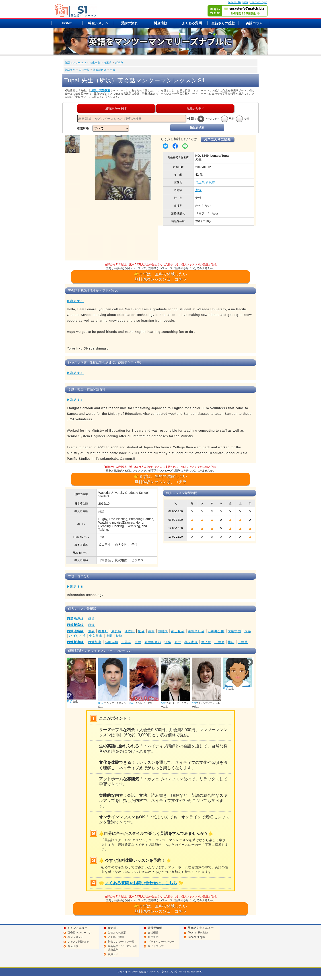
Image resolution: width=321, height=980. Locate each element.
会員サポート (116, 954)
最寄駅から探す (116, 108)
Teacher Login (259, 2)
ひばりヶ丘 (77, 636)
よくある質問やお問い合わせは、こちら (141, 883)
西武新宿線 (100, 70)
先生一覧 (95, 63)
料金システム (98, 23)
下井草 (219, 642)
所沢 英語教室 (101, 90)
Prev (72, 662)
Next (249, 662)
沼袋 (168, 642)
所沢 (113, 70)
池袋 (91, 631)
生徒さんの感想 (223, 23)
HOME (67, 23)
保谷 (248, 631)
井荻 (231, 642)
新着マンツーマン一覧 (121, 942)
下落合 (126, 642)
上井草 (243, 642)
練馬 (151, 631)
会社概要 (153, 933)
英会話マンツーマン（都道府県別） (122, 948)
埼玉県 (108, 63)
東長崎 (116, 631)
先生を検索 (197, 127)
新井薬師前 (153, 642)
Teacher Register (238, 2)
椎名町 (103, 631)
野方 (178, 642)
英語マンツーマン (75, 63)
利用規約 (153, 937)
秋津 (119, 636)
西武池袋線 (75, 619)
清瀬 (109, 636)
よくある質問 (192, 23)
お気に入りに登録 (217, 139)
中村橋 (163, 631)
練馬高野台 (196, 631)
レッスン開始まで (78, 942)
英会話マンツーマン (80, 933)
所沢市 (119, 63)
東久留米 (96, 636)
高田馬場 (111, 642)
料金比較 (160, 23)
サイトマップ (156, 946)
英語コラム (254, 23)
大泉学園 (234, 631)
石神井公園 (216, 631)
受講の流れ (129, 23)
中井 (138, 642)
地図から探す (195, 108)
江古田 (130, 631)
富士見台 (178, 631)
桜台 (141, 631)
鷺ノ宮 (206, 642)
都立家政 (191, 642)
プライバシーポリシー (161, 942)
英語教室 (70, 70)
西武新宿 (95, 642)
